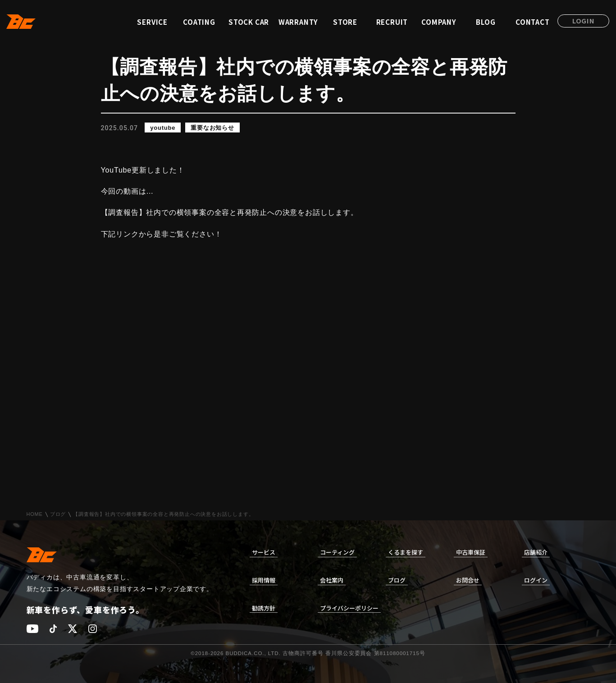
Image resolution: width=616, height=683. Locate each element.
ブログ (58, 514)
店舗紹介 (536, 552)
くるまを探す (406, 552)
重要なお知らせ (212, 128)
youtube (163, 128)
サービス (264, 552)
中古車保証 (471, 552)
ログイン (536, 580)
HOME (35, 514)
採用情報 (264, 580)
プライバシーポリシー (349, 608)
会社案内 (332, 580)
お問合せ (468, 580)
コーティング (337, 552)
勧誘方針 (264, 608)
